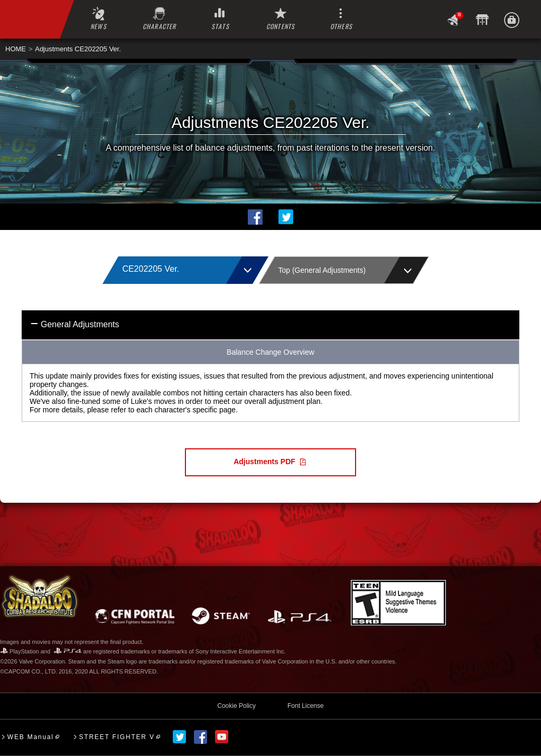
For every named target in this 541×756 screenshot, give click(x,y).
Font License (306, 706)
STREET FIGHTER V (116, 737)
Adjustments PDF (264, 462)
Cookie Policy (236, 706)
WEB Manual (31, 737)
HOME (16, 49)
